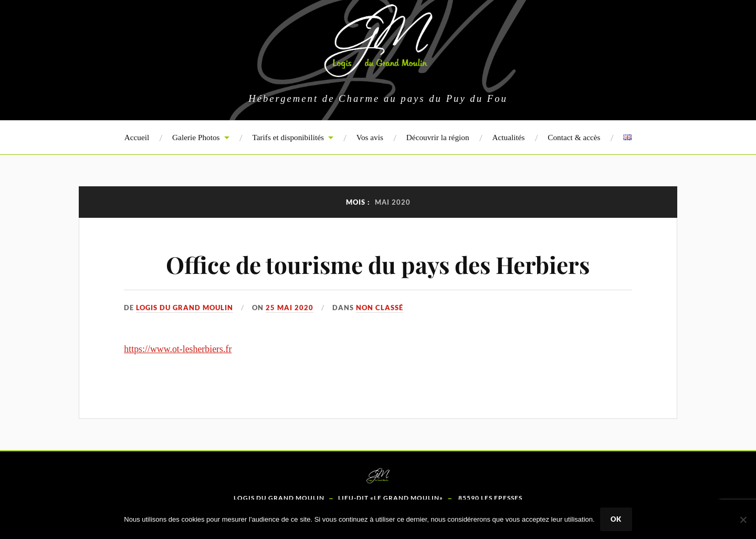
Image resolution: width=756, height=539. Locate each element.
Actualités (508, 137)
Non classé (380, 308)
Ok (616, 519)
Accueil (137, 137)
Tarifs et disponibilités (288, 137)
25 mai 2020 (290, 308)
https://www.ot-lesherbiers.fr (178, 349)
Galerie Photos (196, 137)
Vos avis (370, 137)
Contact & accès (574, 137)
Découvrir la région (438, 137)
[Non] (743, 520)
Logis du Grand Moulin (185, 308)
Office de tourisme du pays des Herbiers (378, 264)
